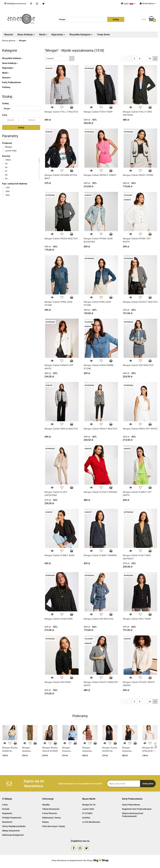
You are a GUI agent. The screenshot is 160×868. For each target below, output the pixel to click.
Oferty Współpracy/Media (14, 826)
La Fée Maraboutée (91, 822)
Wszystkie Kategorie (81, 35)
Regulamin (7, 813)
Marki (43, 35)
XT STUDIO (87, 813)
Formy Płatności (50, 813)
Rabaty (45, 822)
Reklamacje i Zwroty (51, 818)
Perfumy (6, 87)
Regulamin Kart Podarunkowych (137, 809)
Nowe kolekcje (10, 63)
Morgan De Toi (89, 805)
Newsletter (7, 822)
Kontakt (6, 809)
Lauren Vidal (88, 809)
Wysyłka (46, 805)
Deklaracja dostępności (13, 835)
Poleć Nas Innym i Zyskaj (54, 826)
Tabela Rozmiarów (51, 809)
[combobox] (59, 58)
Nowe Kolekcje (26, 35)
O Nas (5, 805)
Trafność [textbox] (50, 58)
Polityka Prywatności (12, 818)
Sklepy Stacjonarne (11, 831)
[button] (7, 799)
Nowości (9, 35)
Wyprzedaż (58, 35)
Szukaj (21, 128)
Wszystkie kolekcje (12, 58)
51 (150, 59)
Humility (86, 818)
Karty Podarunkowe (11, 82)
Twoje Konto (103, 35)
